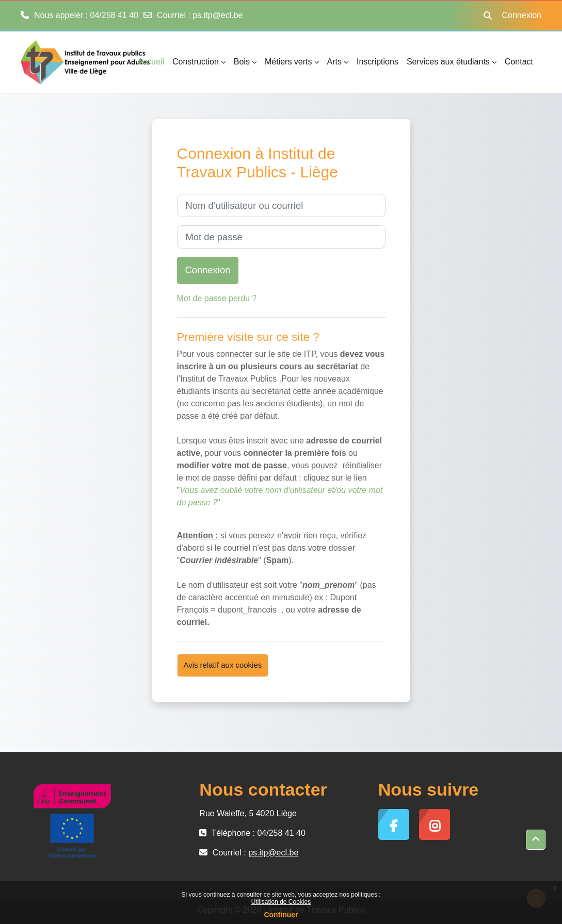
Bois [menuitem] (242, 62)
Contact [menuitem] (519, 62)
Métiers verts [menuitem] (288, 62)
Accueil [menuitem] (151, 62)
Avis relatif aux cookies (223, 665)
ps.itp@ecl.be (218, 15)
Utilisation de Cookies (281, 902)
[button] (488, 15)
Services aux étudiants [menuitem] (448, 62)
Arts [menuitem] (334, 62)
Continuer (281, 915)
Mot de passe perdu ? (217, 298)
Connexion (522, 15)
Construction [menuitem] (196, 62)
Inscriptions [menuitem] (378, 62)
